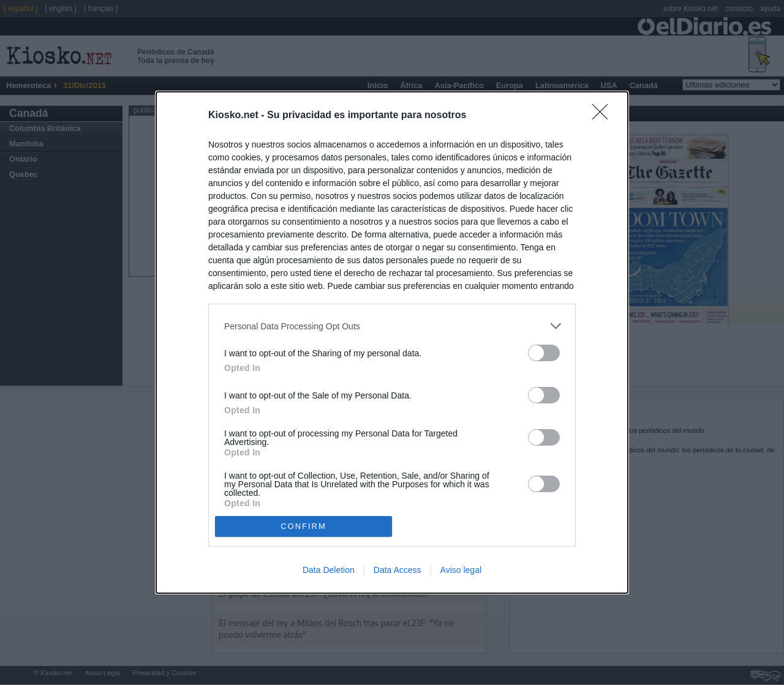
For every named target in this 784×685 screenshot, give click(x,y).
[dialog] (392, 342)
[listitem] (392, 326)
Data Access (398, 570)
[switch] (544, 353)
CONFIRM (303, 526)
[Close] (604, 116)
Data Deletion (329, 570)
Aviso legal (461, 570)
